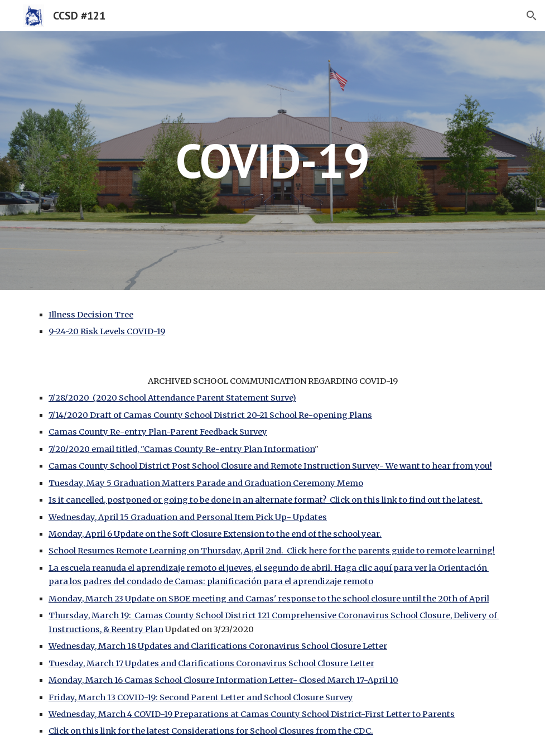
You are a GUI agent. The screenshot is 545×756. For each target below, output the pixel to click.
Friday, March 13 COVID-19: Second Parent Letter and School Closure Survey (201, 697)
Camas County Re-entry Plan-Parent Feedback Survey (158, 432)
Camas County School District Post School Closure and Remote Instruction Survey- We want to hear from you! (270, 466)
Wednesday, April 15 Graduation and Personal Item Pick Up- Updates (188, 517)
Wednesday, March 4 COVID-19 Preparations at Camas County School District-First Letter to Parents (252, 714)
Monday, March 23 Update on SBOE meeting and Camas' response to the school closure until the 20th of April (269, 599)
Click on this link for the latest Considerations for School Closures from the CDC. (211, 731)
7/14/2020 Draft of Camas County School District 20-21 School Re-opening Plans (210, 415)
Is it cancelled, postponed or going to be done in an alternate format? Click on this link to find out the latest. (266, 500)
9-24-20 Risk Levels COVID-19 (107, 331)
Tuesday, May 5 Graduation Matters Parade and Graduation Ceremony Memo (206, 483)
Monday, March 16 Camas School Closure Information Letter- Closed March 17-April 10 (223, 680)
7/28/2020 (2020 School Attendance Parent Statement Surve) (172, 398)
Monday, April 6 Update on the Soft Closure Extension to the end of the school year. (215, 534)
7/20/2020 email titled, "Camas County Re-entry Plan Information (182, 449)
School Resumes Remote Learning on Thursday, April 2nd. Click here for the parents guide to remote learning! (272, 551)
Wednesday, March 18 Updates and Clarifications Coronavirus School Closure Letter (218, 646)
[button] (532, 16)
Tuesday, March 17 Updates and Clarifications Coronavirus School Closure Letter (211, 663)
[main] (272, 160)
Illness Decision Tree (91, 315)
